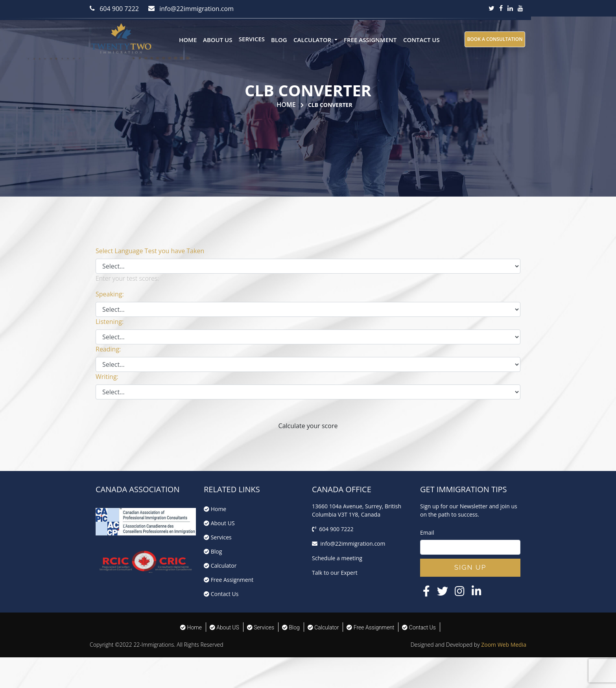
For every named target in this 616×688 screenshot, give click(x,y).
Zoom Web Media (504, 645)
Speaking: (110, 294)
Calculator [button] (313, 40)
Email (427, 533)
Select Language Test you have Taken (150, 251)
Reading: (108, 349)
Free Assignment (370, 40)
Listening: (110, 322)
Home (188, 40)
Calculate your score (308, 426)
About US (218, 40)
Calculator (220, 566)
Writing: (107, 377)
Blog (279, 40)
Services (252, 39)
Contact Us (421, 40)
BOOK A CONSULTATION (495, 39)
